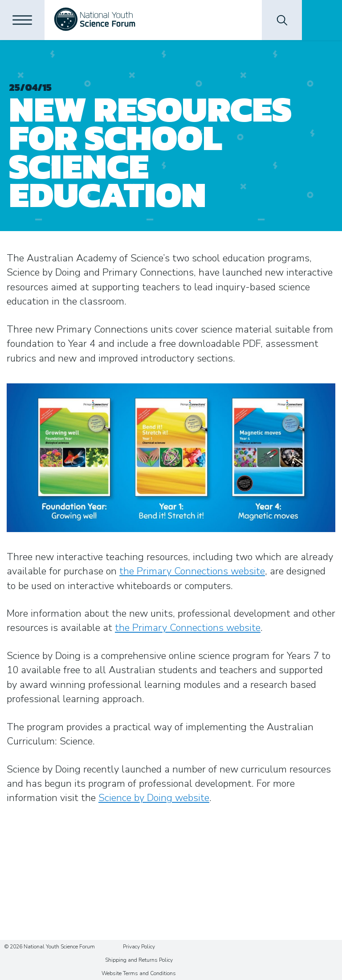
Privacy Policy (139, 947)
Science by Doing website (154, 798)
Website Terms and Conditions (139, 973)
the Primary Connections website (192, 571)
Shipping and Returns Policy (139, 960)
